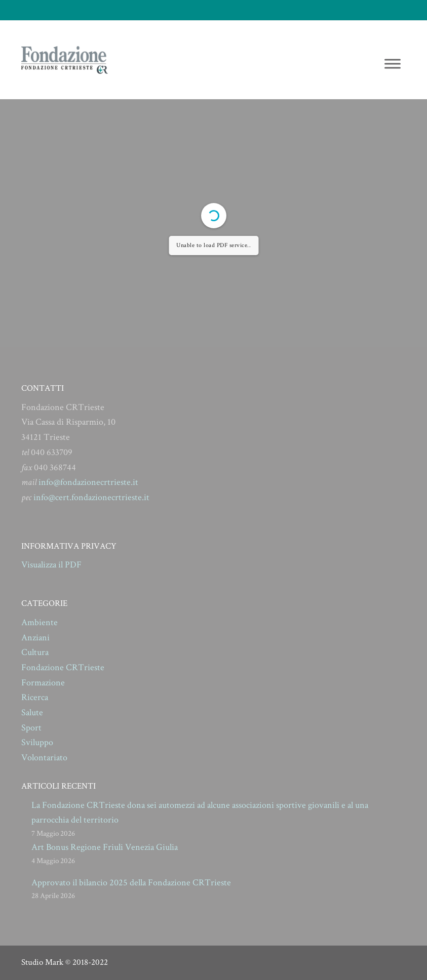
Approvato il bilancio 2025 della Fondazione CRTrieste (131, 883)
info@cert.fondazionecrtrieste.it (91, 497)
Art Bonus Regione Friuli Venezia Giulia (105, 847)
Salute (32, 712)
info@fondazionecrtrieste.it (88, 482)
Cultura (35, 652)
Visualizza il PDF (51, 565)
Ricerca (35, 697)
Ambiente (40, 622)
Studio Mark (42, 962)
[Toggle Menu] (393, 64)
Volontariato (44, 758)
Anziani (35, 638)
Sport (31, 728)
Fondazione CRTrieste (63, 667)
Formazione (43, 683)
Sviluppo (37, 742)
